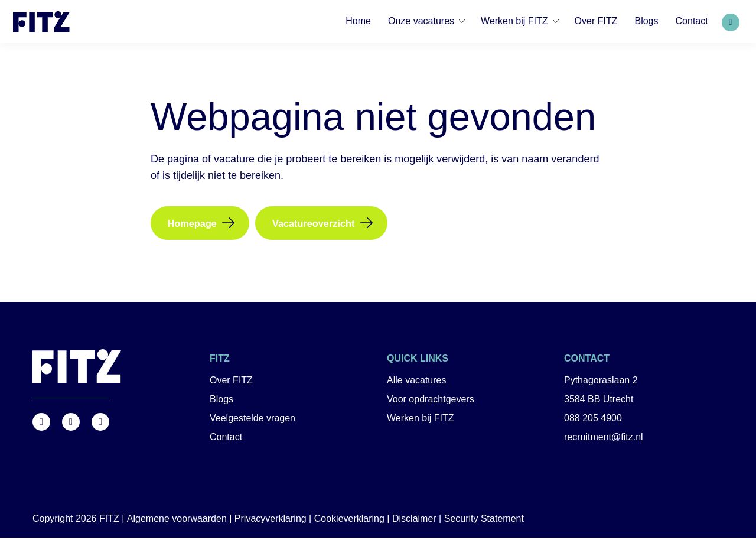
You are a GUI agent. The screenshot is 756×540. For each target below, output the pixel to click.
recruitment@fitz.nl (604, 440)
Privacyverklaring (271, 521)
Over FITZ (231, 383)
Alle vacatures (417, 383)
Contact (226, 440)
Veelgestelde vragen (252, 421)
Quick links (418, 361)
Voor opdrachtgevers (431, 402)
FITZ (220, 361)
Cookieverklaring (349, 521)
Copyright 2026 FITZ (76, 521)
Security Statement (484, 521)
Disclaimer (414, 521)
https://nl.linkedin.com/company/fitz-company (100, 424)
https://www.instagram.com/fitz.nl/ (71, 424)
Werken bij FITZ (421, 421)
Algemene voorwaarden (177, 521)
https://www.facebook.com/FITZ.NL (41, 424)
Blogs (221, 402)
